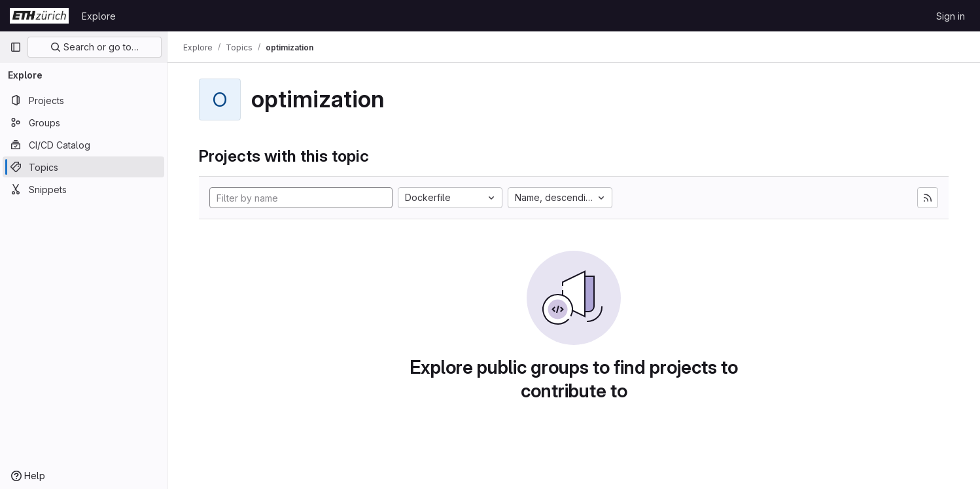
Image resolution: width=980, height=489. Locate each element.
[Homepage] (39, 16)
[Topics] (83, 167)
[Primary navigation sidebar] (16, 47)
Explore (99, 16)
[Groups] (83, 122)
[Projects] (83, 100)
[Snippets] (83, 189)
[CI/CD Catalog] (83, 145)
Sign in (951, 16)
